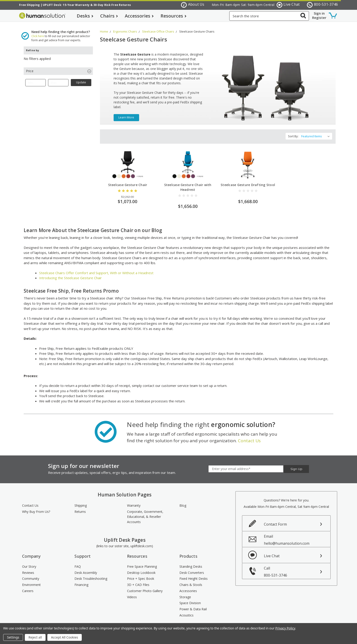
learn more (126, 114)
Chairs (109, 16)
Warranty (134, 502)
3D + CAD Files (138, 581)
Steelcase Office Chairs (158, 28)
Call (297, 568)
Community (31, 575)
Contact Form (275, 521)
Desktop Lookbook (141, 569)
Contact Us (249, 437)
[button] (58, 68)
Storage (185, 593)
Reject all (35, 637)
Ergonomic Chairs (125, 28)
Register (319, 18)
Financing (81, 581)
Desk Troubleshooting (91, 575)
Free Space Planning (142, 563)
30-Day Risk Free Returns (112, 5)
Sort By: (293, 133)
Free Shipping (29, 5)
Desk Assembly (86, 569)
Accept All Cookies (65, 637)
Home (104, 28)
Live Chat (288, 5)
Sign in (319, 13)
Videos (132, 593)
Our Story (29, 563)
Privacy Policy (285, 628)
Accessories (139, 16)
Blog (183, 502)
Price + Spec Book (141, 575)
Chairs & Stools (191, 581)
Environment (31, 581)
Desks (85, 16)
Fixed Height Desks (194, 575)
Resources (173, 16)
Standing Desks (191, 563)
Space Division (190, 599)
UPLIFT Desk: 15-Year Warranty (66, 5)
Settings (13, 637)
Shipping (81, 502)
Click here (38, 32)
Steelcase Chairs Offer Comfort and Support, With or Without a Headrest (96, 269)
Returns (80, 508)
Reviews (28, 569)
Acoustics (186, 612)
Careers (28, 587)
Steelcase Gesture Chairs (197, 28)
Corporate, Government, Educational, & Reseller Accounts (145, 513)
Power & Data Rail (193, 605)
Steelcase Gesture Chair (128, 181)
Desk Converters (192, 569)
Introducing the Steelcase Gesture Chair (70, 274)
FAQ (78, 563)
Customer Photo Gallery (145, 587)
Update (81, 79)
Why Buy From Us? (36, 508)
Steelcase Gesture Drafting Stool (248, 181)
